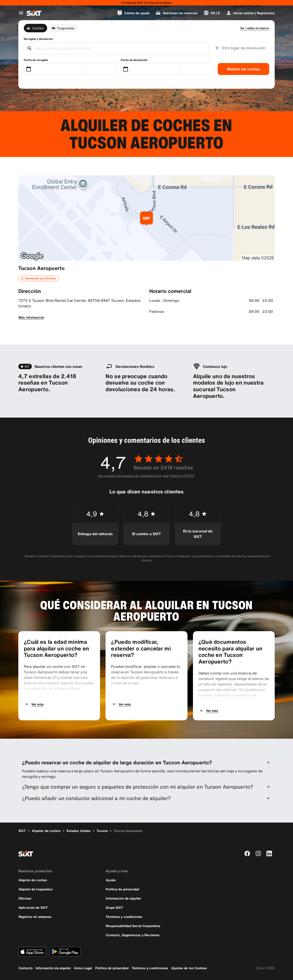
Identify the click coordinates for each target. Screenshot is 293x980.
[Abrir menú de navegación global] (21, 13)
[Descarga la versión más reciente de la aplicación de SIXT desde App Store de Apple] (32, 952)
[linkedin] (269, 853)
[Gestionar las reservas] (176, 13)
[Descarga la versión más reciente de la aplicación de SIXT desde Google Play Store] (65, 952)
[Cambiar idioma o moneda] (212, 13)
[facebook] (247, 853)
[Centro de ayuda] (133, 13)
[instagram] (258, 853)
